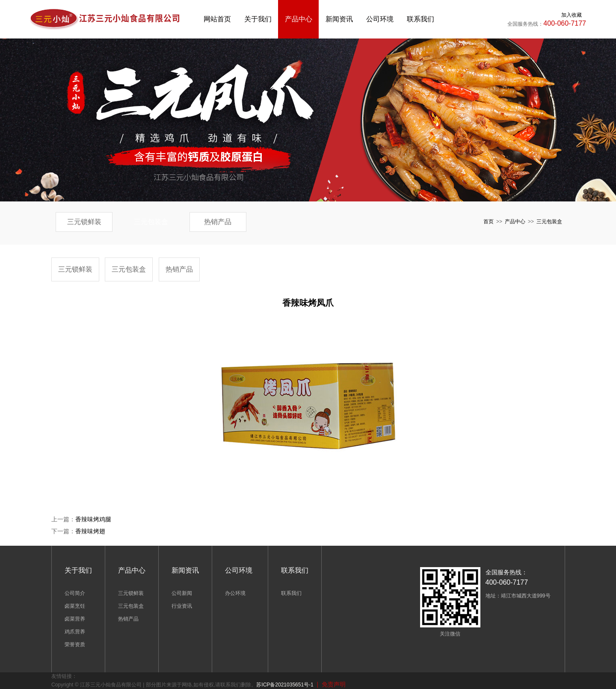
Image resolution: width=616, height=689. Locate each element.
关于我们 (258, 19)
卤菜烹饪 (75, 606)
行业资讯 (182, 606)
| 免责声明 (330, 684)
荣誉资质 (75, 645)
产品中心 (299, 19)
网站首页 (217, 19)
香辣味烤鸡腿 (93, 519)
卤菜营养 (75, 619)
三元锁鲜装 (84, 222)
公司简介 (75, 593)
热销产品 (218, 222)
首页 (489, 222)
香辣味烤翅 (90, 531)
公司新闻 (182, 593)
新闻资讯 (339, 19)
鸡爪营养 (75, 632)
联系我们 (421, 19)
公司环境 (380, 19)
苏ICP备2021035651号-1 (285, 685)
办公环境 (235, 593)
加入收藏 (572, 15)
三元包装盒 (151, 222)
